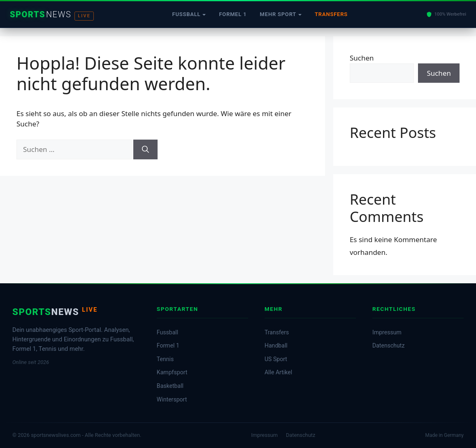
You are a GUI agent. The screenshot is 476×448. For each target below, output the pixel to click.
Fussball (186, 14)
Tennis (165, 359)
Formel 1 (233, 14)
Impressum (387, 332)
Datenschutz (388, 345)
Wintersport (172, 399)
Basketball (170, 386)
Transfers (331, 14)
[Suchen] (145, 149)
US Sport (276, 359)
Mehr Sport (278, 14)
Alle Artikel (278, 372)
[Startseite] (52, 15)
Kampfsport (172, 372)
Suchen (362, 58)
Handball (276, 345)
